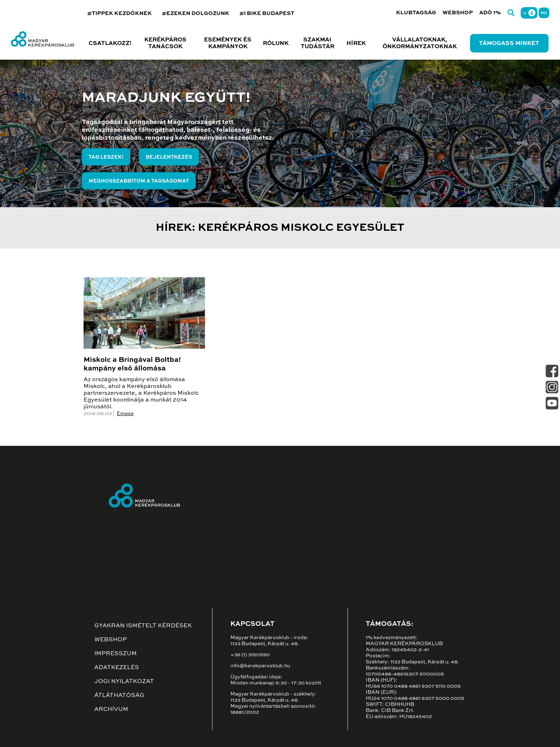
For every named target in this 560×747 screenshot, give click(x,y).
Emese (125, 414)
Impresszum (116, 654)
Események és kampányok (228, 43)
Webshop (458, 13)
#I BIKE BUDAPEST (267, 13)
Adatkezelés (117, 668)
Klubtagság (416, 13)
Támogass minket (509, 44)
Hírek (356, 44)
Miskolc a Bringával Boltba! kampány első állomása (132, 364)
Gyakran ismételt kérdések (143, 626)
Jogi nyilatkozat (124, 682)
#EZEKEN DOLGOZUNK (196, 13)
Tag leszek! (106, 157)
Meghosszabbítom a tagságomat (139, 181)
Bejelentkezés (169, 157)
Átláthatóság (119, 696)
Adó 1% (490, 13)
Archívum (111, 709)
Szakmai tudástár (317, 43)
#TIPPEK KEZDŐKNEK (119, 13)
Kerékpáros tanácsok (165, 43)
